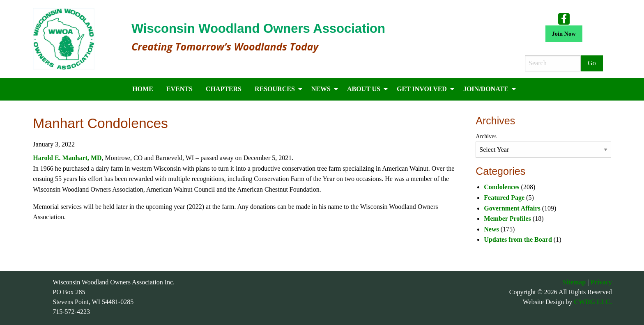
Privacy (601, 282)
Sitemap (574, 282)
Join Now (564, 34)
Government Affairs (512, 208)
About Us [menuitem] (364, 89)
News (491, 229)
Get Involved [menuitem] (422, 89)
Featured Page (504, 198)
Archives (486, 136)
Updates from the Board (518, 239)
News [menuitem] (321, 89)
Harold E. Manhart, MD (67, 158)
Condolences (501, 187)
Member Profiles (507, 219)
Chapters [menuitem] (224, 89)
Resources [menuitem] (275, 89)
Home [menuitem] (143, 89)
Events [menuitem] (179, 89)
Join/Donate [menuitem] (486, 89)
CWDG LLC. (593, 302)
